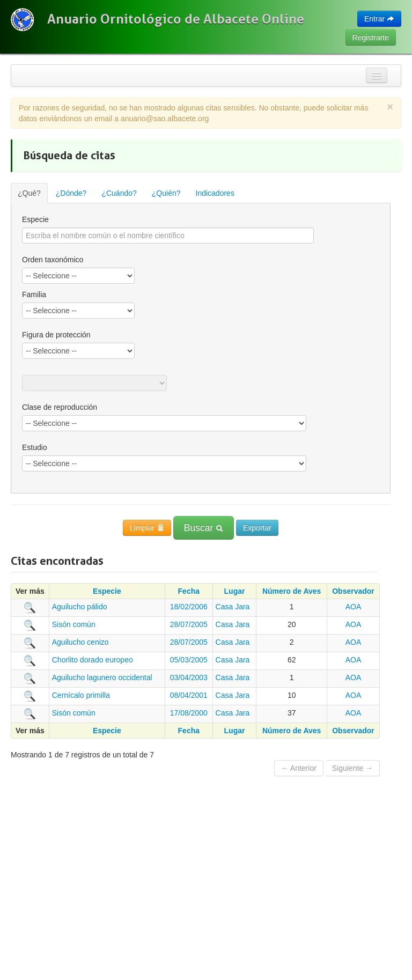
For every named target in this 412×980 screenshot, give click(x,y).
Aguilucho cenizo (80, 642)
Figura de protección (56, 335)
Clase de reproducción (60, 407)
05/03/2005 (189, 660)
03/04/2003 (189, 677)
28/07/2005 (189, 624)
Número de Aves (292, 591)
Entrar (379, 19)
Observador (353, 591)
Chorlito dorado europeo (93, 660)
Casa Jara (233, 607)
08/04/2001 (189, 695)
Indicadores (215, 193)
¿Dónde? (71, 193)
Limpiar (147, 528)
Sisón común (74, 624)
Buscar (204, 528)
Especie (35, 219)
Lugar (235, 591)
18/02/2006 (189, 607)
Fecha (189, 591)
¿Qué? (29, 193)
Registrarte (371, 38)
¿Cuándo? (119, 193)
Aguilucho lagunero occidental (102, 677)
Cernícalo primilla (81, 695)
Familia (34, 294)
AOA (354, 607)
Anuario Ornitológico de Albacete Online (176, 19)
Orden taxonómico (53, 260)
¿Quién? (166, 193)
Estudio (35, 447)
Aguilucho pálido (80, 607)
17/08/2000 (189, 713)
